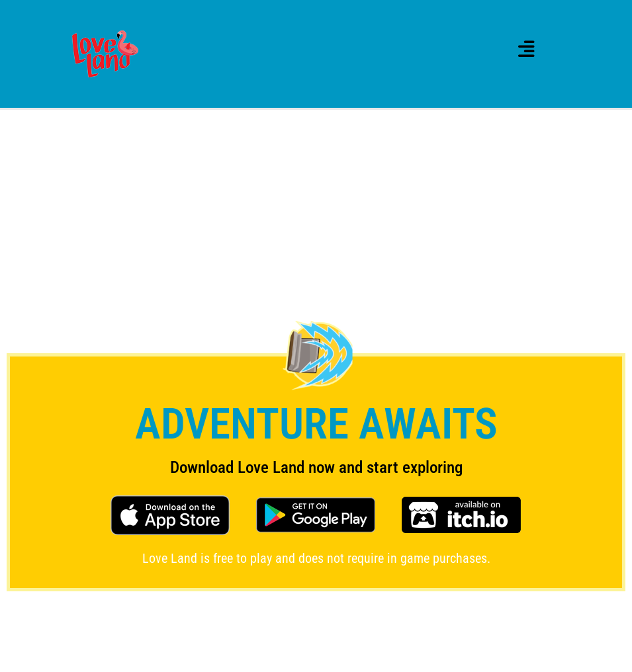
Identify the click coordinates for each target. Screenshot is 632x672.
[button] (526, 49)
